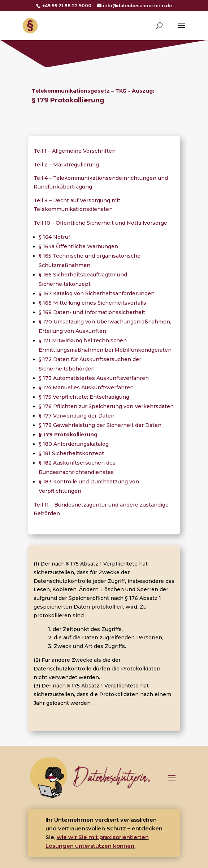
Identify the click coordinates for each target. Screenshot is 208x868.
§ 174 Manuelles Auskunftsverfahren (86, 388)
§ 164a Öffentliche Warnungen (78, 246)
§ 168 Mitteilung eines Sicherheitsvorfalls (92, 303)
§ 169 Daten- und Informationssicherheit (92, 312)
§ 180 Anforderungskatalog (74, 444)
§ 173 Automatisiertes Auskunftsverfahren (94, 378)
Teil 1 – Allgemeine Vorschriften (75, 151)
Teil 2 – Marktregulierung (66, 165)
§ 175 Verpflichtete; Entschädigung (84, 397)
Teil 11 (42, 505)
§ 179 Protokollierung (68, 435)
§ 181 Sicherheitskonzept (71, 453)
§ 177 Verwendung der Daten (77, 416)
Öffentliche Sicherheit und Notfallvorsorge (111, 223)
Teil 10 (43, 223)
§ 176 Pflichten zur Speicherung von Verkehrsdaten (106, 406)
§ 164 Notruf (54, 237)
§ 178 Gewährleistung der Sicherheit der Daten (100, 425)
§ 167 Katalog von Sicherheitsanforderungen (97, 293)
